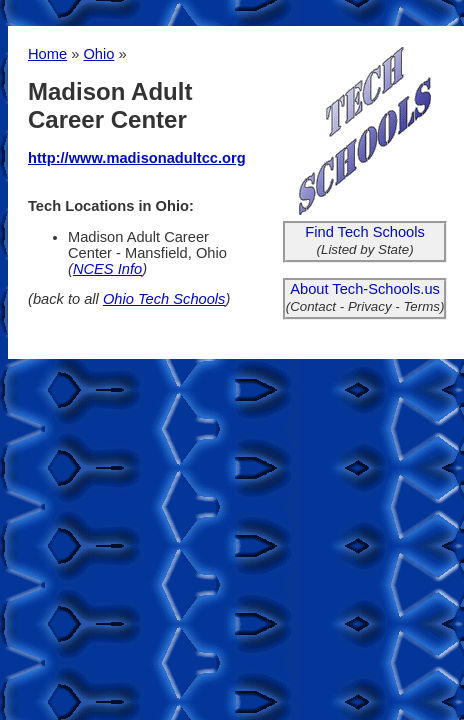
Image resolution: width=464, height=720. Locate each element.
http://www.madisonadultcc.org (137, 158)
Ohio (98, 54)
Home (47, 54)
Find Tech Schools (365, 232)
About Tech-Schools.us (365, 289)
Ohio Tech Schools (164, 299)
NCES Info (107, 269)
